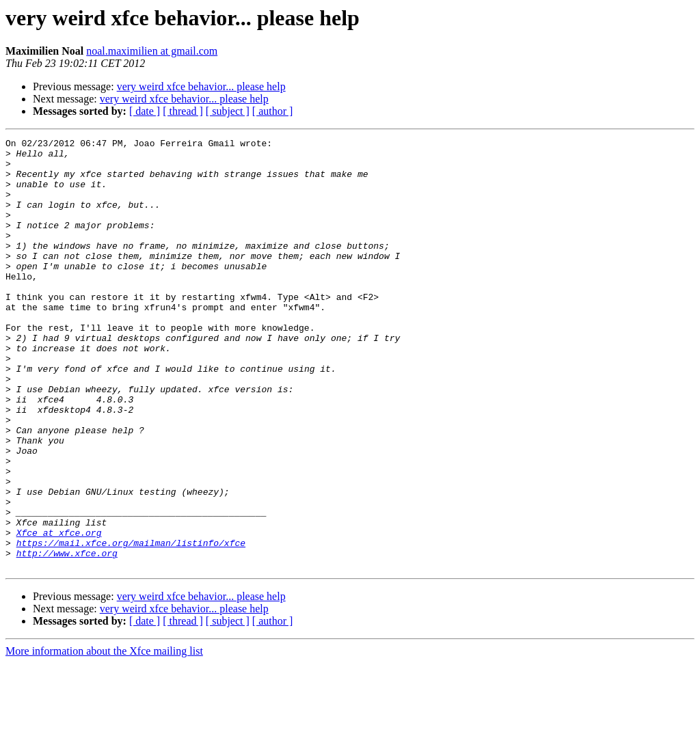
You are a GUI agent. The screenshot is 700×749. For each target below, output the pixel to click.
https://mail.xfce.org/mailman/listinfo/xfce (131, 625)
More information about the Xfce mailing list (104, 737)
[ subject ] (228, 111)
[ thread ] (183, 111)
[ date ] (145, 111)
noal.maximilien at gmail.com (152, 51)
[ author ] (273, 111)
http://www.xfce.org (67, 637)
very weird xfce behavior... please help (201, 86)
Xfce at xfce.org (59, 612)
